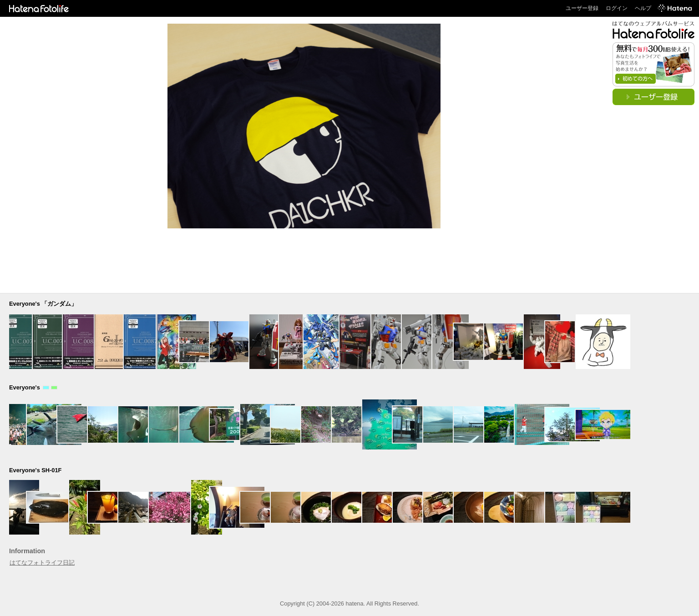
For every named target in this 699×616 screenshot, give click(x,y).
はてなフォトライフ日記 (42, 563)
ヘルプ (643, 8)
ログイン (617, 8)
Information (27, 551)
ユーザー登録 (582, 8)
